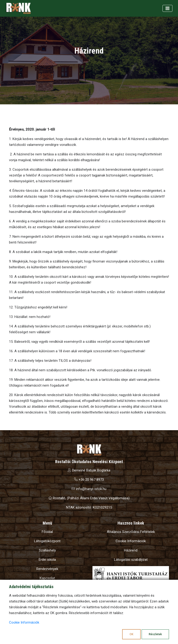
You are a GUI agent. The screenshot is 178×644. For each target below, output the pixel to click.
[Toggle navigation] (167, 8)
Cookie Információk (131, 541)
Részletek (155, 634)
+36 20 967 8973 (89, 480)
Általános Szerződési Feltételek (131, 532)
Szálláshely (47, 550)
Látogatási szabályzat (131, 560)
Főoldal (47, 532)
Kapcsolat (47, 578)
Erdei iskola (47, 560)
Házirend (131, 550)
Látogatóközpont (47, 541)
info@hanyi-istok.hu (89, 489)
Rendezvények (47, 569)
